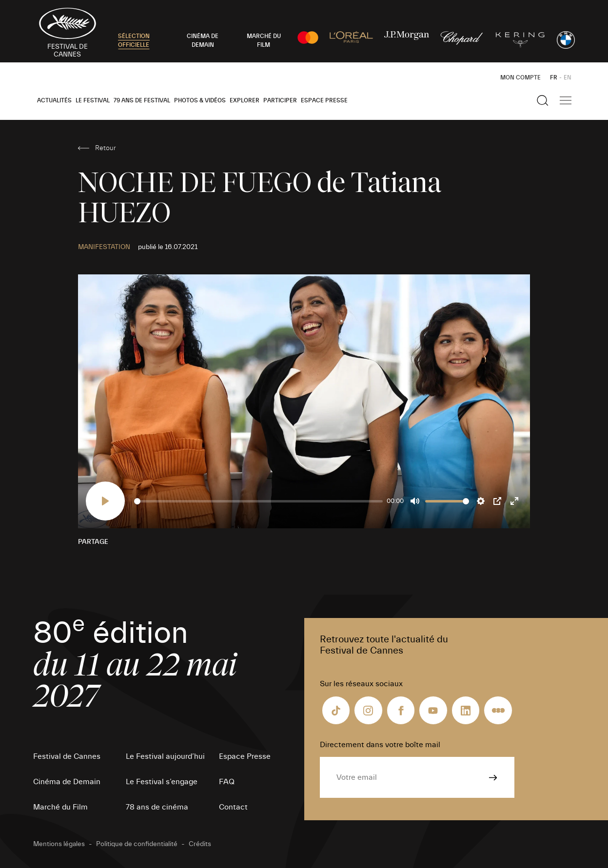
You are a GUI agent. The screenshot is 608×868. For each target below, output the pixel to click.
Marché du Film (60, 807)
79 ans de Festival (142, 100)
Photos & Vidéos (200, 100)
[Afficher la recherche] (543, 100)
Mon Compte (520, 77)
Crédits (200, 844)
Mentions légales (59, 844)
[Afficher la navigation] (566, 100)
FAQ (227, 782)
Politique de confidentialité (137, 844)
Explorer (245, 100)
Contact (233, 807)
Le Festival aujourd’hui (165, 756)
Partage (93, 542)
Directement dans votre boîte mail (380, 745)
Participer (280, 100)
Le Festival (93, 100)
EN (568, 77)
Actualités (54, 100)
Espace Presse (324, 100)
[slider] (259, 501)
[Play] (105, 501)
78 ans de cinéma (157, 807)
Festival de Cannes (67, 756)
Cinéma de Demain (67, 782)
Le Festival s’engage (162, 782)
